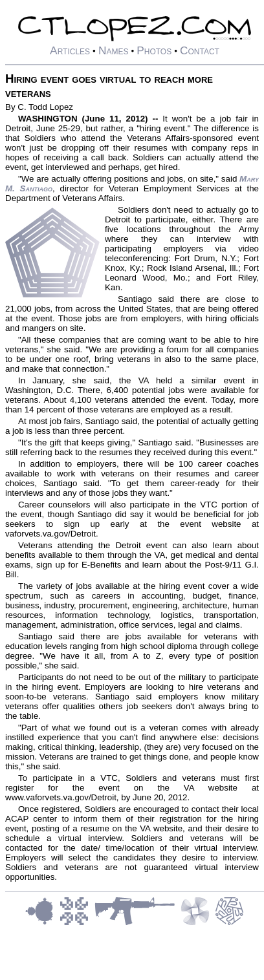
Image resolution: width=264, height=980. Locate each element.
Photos (154, 50)
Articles (70, 50)
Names (114, 50)
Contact (200, 50)
